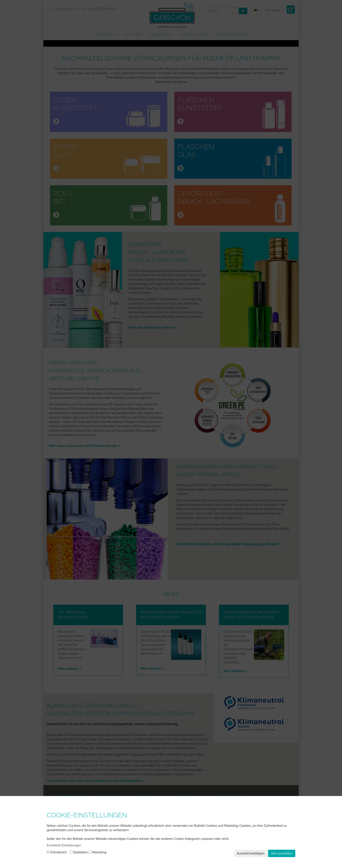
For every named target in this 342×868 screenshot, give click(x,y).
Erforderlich (57, 852)
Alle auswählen (282, 853)
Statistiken (79, 852)
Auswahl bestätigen (251, 853)
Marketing (97, 852)
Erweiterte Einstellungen (64, 845)
